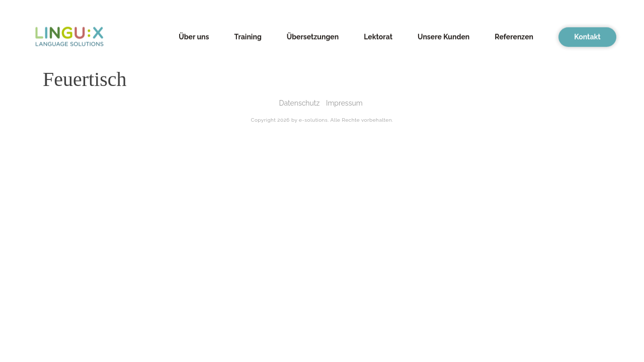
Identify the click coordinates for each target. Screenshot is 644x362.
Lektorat (378, 35)
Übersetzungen (313, 35)
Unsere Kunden (444, 35)
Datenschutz (299, 103)
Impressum (344, 103)
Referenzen (514, 35)
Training (248, 35)
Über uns (194, 35)
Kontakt (587, 35)
